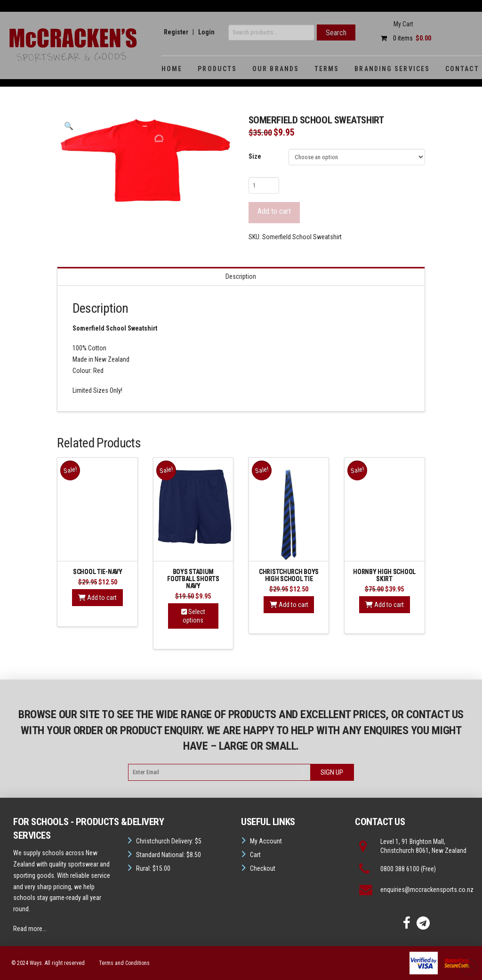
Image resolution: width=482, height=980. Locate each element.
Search (336, 33)
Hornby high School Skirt (384, 575)
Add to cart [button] (97, 598)
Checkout (263, 868)
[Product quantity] (264, 185)
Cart (255, 855)
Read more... (30, 929)
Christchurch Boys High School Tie (289, 575)
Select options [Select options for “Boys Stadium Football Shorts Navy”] (193, 616)
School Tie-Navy (98, 572)
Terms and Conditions (124, 963)
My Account (266, 841)
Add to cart (274, 211)
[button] (68, 126)
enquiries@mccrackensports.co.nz (427, 890)
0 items (404, 38)
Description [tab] (241, 276)
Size (255, 156)
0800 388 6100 (400, 869)
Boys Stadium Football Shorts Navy (193, 579)
